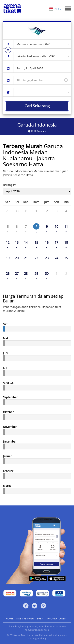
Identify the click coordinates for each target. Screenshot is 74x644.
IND (57, 9)
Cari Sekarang (37, 106)
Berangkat (10, 185)
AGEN (63, 619)
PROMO (52, 619)
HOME (10, 619)
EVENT (41, 619)
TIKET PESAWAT (25, 619)
